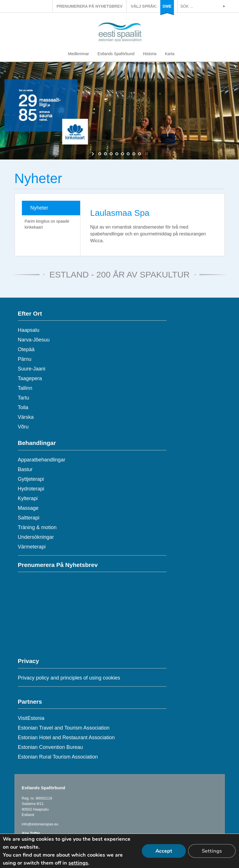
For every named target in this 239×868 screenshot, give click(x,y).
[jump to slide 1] (100, 154)
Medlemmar (78, 54)
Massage (28, 508)
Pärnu (25, 359)
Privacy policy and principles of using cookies (69, 678)
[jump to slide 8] (140, 154)
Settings (212, 851)
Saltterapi (29, 518)
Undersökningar (36, 537)
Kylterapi (28, 498)
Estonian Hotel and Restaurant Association (66, 738)
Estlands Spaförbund (116, 54)
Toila (23, 407)
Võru (23, 427)
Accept (164, 851)
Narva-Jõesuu (34, 340)
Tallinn (25, 388)
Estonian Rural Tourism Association (58, 757)
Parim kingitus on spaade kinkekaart (47, 224)
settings (78, 863)
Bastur (25, 469)
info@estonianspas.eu (40, 824)
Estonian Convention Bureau (50, 747)
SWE (167, 6)
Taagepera (30, 378)
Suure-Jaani (32, 369)
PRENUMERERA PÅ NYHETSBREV (90, 6)
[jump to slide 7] (134, 154)
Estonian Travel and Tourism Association (64, 728)
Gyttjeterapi (31, 479)
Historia (150, 54)
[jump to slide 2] (105, 154)
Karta (170, 54)
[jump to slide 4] (117, 154)
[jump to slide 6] (128, 154)
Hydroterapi (31, 489)
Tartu (24, 398)
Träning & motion (37, 527)
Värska (26, 417)
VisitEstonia (31, 718)
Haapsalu (29, 330)
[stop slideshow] (146, 154)
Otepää (26, 349)
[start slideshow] (93, 154)
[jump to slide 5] (122, 154)
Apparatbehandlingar (42, 460)
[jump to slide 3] (111, 154)
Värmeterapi (32, 547)
